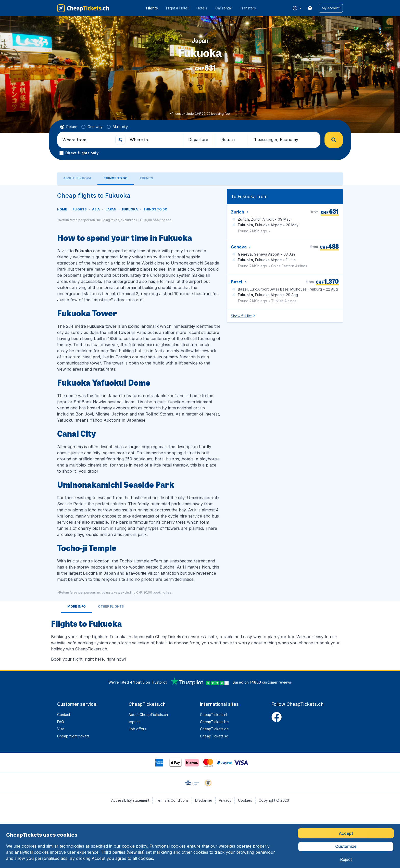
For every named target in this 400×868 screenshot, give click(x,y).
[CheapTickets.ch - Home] (83, 8)
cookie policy (135, 846)
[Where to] (154, 140)
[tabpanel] (200, 428)
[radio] (69, 127)
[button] (331, 8)
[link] (310, 8)
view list (136, 852)
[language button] (297, 8)
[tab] (77, 179)
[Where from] (87, 140)
